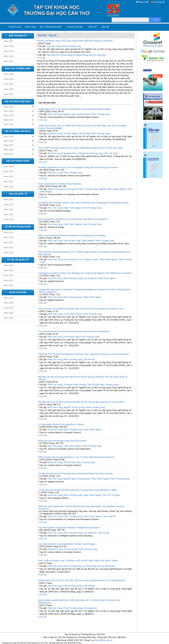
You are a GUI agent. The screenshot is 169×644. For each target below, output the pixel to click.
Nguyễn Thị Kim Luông (74, 407)
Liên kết (93, 27)
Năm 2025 (9, 74)
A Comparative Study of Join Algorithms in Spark (61, 424)
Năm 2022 (9, 89)
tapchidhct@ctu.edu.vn (102, 640)
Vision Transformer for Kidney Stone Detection (60, 184)
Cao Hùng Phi (71, 189)
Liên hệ (105, 27)
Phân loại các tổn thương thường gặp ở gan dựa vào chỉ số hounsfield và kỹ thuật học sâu (81, 309)
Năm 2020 (9, 46)
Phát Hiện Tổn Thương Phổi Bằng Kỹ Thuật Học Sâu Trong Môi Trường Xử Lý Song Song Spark (84, 354)
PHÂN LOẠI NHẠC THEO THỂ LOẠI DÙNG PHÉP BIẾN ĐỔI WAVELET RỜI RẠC (75, 41)
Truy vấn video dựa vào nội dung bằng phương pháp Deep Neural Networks (74, 331)
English (159, 46)
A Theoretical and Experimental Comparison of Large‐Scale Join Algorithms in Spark (78, 490)
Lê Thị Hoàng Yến (92, 566)
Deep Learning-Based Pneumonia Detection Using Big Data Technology (72, 235)
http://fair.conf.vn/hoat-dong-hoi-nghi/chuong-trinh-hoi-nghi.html (76, 55)
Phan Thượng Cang (72, 46)
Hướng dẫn (160, 2)
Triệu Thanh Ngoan (72, 208)
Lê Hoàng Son (90, 608)
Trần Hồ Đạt (84, 133)
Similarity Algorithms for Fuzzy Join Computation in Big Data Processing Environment (78, 167)
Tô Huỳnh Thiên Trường (75, 385)
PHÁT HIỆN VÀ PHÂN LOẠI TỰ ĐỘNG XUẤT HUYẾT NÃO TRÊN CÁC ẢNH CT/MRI (78, 561)
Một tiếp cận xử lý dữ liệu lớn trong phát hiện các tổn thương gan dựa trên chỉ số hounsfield (81, 402)
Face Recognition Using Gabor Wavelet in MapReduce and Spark (69, 528)
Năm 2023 (9, 84)
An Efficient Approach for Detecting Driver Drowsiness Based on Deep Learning (75, 474)
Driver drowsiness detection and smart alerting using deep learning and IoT (73, 219)
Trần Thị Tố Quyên (111, 495)
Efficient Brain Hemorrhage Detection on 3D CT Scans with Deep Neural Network (76, 457)
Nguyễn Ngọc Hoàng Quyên (77, 114)
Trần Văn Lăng (111, 153)
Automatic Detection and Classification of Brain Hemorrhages (67, 544)
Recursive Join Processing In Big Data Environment (62, 441)
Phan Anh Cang (54, 46)
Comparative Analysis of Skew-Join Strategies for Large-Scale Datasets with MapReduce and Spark (85, 273)
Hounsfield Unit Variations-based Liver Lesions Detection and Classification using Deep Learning (83, 203)
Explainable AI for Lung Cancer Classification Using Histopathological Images (74, 109)
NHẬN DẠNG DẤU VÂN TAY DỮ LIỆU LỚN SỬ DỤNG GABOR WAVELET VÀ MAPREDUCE (82, 580)
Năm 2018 (9, 56)
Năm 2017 (9, 61)
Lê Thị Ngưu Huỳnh (88, 259)
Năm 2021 (9, 41)
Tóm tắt (42, 58)
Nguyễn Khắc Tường (73, 153)
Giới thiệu (31, 27)
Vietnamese (149, 46)
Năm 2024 (9, 79)
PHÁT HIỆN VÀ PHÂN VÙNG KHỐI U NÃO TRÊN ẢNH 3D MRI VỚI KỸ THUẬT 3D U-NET (80, 148)
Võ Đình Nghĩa (70, 133)
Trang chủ (15, 27)
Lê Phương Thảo (71, 337)
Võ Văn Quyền (70, 549)
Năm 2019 (9, 51)
